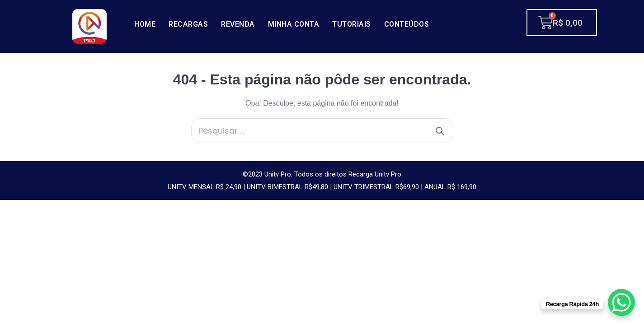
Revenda (238, 24)
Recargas (188, 24)
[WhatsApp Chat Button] (621, 302)
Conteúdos (407, 24)
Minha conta (294, 24)
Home (145, 24)
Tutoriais (352, 24)
